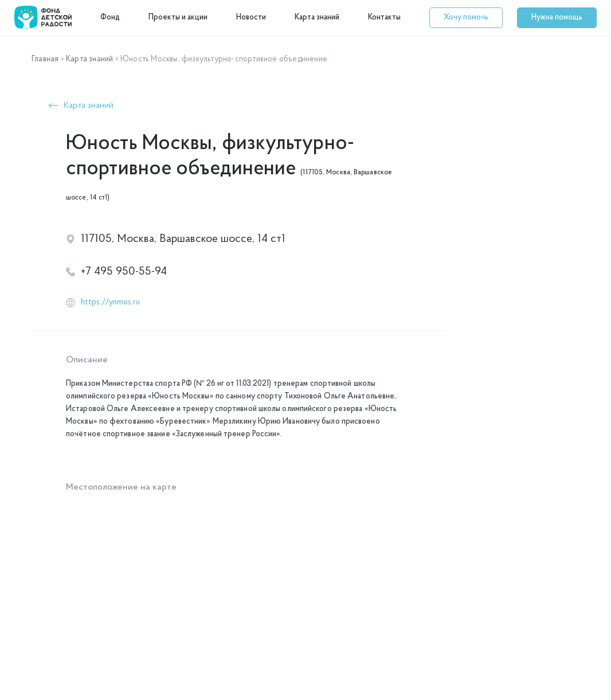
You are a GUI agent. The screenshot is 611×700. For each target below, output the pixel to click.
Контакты (384, 17)
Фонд (110, 17)
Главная (45, 59)
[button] (466, 18)
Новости (251, 17)
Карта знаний (317, 17)
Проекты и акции (178, 17)
